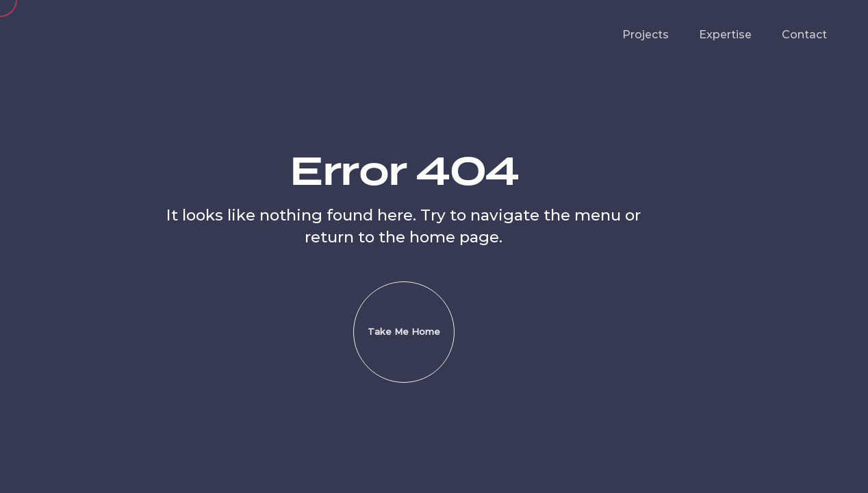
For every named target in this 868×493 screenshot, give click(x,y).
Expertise (725, 35)
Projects (646, 35)
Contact (804, 35)
